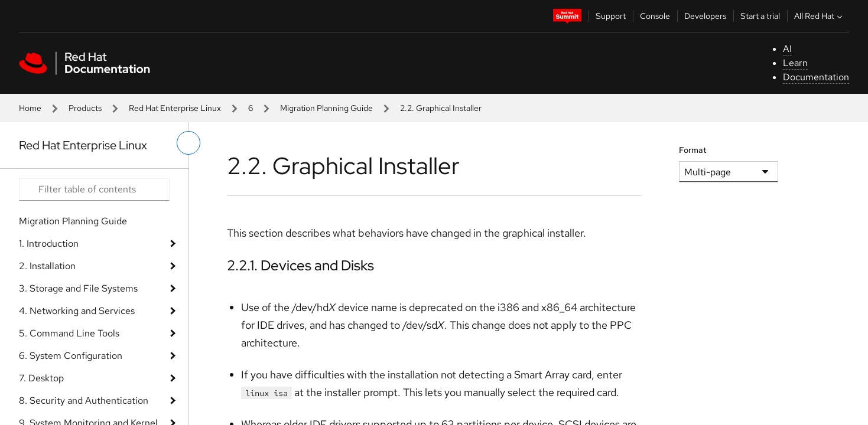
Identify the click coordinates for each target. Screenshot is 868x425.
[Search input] (94, 189)
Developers (705, 16)
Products (85, 108)
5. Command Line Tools (69, 333)
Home (30, 108)
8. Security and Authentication (84, 401)
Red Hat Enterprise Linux (175, 108)
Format (693, 150)
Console (655, 16)
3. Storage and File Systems (78, 288)
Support (611, 16)
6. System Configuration (71, 356)
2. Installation (47, 266)
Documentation (816, 77)
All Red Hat (820, 16)
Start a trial (760, 16)
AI (787, 49)
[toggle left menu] (188, 143)
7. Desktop (41, 378)
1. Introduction (49, 243)
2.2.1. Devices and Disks (300, 265)
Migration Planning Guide (326, 108)
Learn (795, 63)
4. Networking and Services (77, 311)
